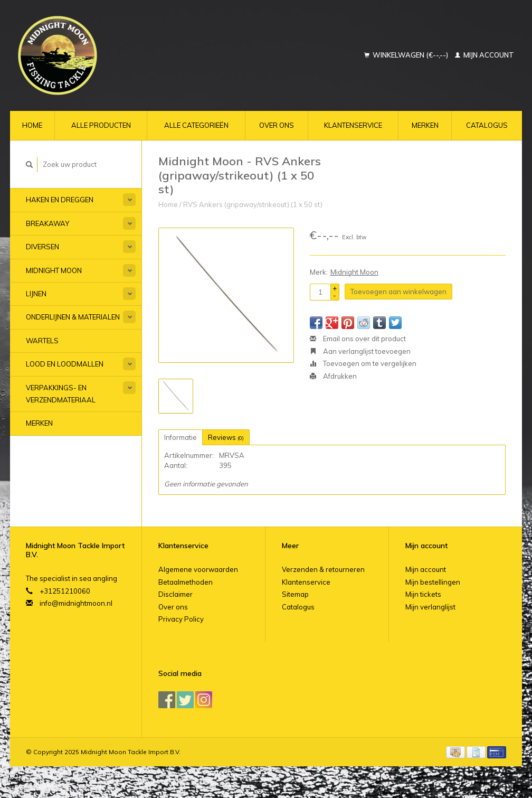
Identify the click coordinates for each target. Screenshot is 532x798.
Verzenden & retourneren (323, 569)
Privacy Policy (181, 619)
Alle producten (101, 125)
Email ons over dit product (358, 339)
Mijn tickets (423, 594)
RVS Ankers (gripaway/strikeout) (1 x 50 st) (253, 204)
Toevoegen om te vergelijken (363, 363)
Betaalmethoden (186, 582)
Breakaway (47, 223)
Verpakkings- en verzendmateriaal (61, 394)
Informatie (180, 437)
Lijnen (36, 294)
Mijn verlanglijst (430, 607)
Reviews (226, 437)
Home (32, 125)
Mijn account (484, 55)
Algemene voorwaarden (198, 569)
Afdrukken (333, 376)
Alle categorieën (196, 125)
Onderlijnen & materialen (73, 317)
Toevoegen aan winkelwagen (398, 292)
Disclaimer (175, 594)
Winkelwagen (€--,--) (407, 55)
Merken (425, 125)
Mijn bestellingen (433, 582)
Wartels (42, 341)
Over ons (277, 125)
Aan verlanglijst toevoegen (360, 351)
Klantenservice (353, 125)
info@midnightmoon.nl (76, 603)
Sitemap (295, 594)
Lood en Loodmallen (65, 364)
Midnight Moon (54, 270)
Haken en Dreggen (60, 200)
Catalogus (487, 125)
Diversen (42, 247)
